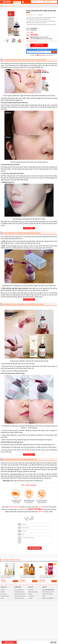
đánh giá (41, 15)
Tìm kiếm (30, 598)
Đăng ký (30, 594)
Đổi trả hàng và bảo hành (20, 596)
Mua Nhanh (9, 642)
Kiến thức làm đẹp (4, 596)
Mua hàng (15, 581)
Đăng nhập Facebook (33, 592)
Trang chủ (3, 590)
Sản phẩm (3, 592)
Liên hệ (2, 598)
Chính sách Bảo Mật (19, 590)
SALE (55, 564)
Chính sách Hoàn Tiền (19, 598)
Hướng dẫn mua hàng (19, 592)
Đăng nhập (31, 590)
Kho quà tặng (3, 594)
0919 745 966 (49, 2)
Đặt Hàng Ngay (39, 45)
